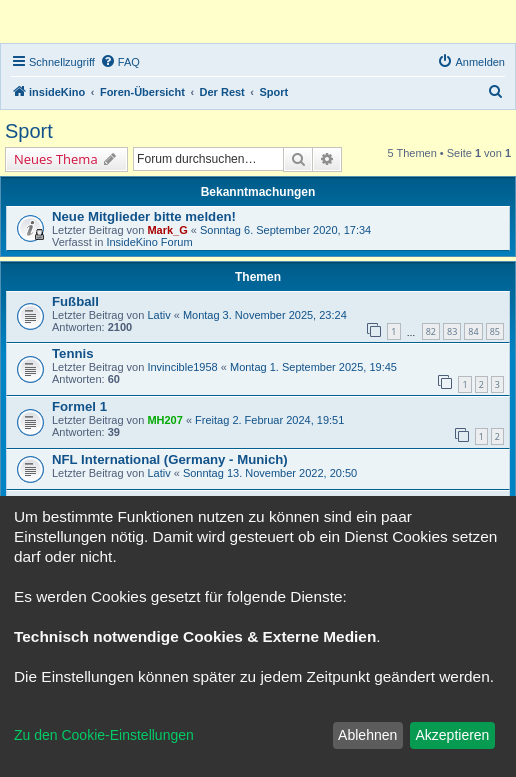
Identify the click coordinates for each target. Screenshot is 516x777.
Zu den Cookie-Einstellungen (104, 735)
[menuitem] (120, 62)
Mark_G (167, 230)
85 (495, 331)
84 (473, 331)
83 (452, 331)
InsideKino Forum (149, 242)
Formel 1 (79, 406)
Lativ (158, 315)
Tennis (73, 353)
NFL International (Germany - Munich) (170, 459)
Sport (29, 131)
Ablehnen (367, 735)
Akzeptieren (452, 735)
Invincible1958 (182, 367)
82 (431, 331)
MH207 (164, 420)
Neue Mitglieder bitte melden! (144, 216)
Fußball (75, 301)
